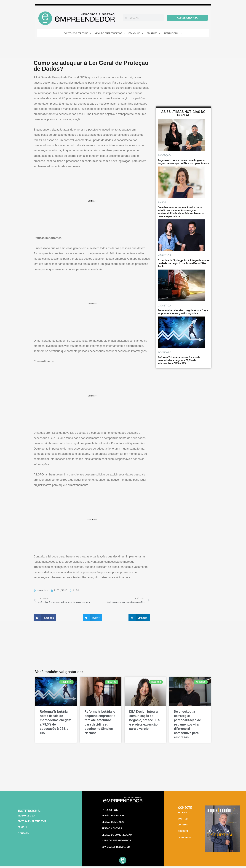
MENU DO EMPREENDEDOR (110, 33)
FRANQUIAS (136, 33)
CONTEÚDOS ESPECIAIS (78, 33)
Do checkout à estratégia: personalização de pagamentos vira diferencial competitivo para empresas (187, 724)
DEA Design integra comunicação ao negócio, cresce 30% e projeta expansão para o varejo (145, 720)
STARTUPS (154, 33)
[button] (45, 618)
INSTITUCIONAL (173, 33)
